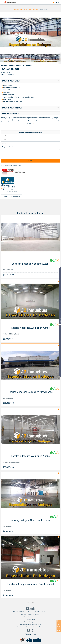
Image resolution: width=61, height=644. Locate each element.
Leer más (30, 124)
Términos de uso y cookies (30, 622)
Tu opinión (60, 322)
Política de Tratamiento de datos (15, 165)
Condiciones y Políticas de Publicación (31, 614)
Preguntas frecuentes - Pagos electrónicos (31, 624)
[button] (30, 81)
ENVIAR (31, 161)
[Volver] (3, 2)
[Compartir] (59, 2)
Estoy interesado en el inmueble (30, 148)
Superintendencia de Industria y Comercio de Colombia (31, 627)
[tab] (30, 81)
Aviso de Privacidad (31, 619)
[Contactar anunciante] (58, 261)
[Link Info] (30, 268)
